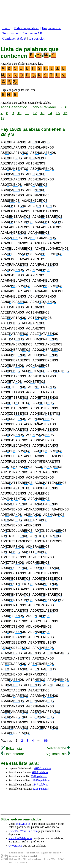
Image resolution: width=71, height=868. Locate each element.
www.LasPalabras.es (20, 838)
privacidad (32, 856)
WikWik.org (23, 824)
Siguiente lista (58, 754)
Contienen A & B (14, 38)
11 (27, 113)
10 (19, 113)
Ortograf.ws (15, 846)
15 (58, 113)
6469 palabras (40, 772)
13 (42, 113)
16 (65, 113)
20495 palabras (43, 768)
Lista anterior (13, 754)
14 (50, 113)
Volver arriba (58, 748)
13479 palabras (41, 780)
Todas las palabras (26, 28)
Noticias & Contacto (18, 862)
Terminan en (11, 33)
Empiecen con (52, 28)
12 (35, 113)
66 (46, 741)
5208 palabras (41, 789)
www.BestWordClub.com (23, 831)
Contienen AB (32, 33)
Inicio (6, 28)
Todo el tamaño (43, 107)
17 (3, 118)
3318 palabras (39, 776)
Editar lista (11, 748)
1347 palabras (40, 785)
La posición (37, 38)
